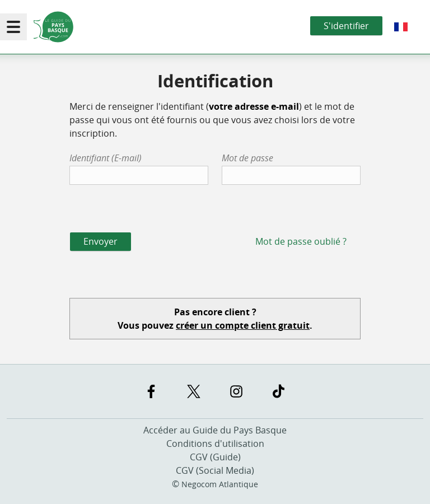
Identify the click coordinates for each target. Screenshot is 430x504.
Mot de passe (247, 158)
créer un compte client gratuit (243, 325)
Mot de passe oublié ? (301, 241)
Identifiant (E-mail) (106, 158)
